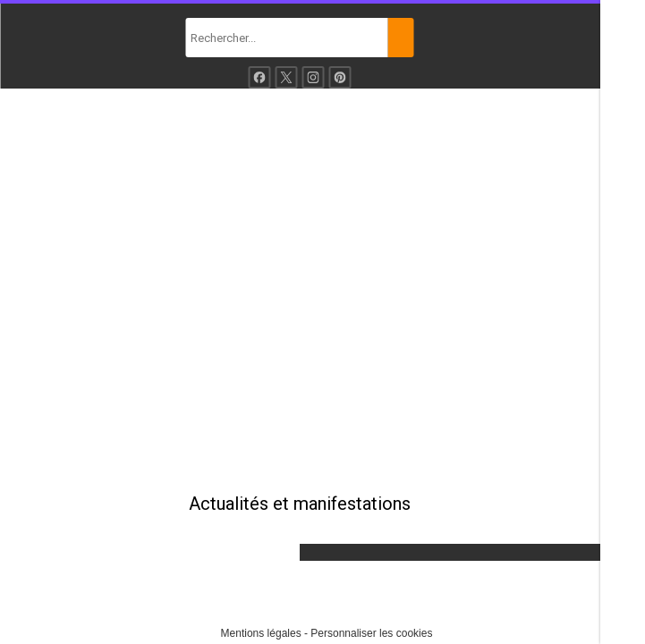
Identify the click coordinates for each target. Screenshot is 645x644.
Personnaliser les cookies (371, 633)
